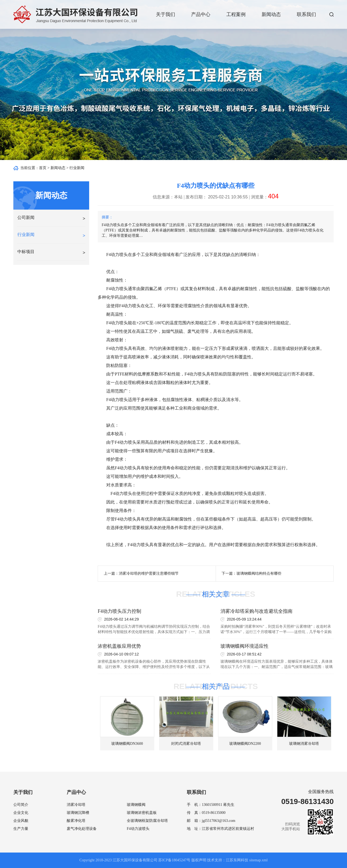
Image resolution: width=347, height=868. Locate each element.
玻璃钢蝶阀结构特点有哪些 (259, 573)
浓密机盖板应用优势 (119, 646)
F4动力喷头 (117, 255)
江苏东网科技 (237, 860)
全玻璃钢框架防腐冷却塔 (147, 821)
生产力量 (21, 829)
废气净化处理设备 (82, 829)
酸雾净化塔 (76, 821)
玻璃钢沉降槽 (78, 813)
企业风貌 (21, 821)
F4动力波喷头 (138, 829)
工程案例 (236, 14)
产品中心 (201, 14)
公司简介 (21, 805)
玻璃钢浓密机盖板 (142, 813)
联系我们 (306, 14)
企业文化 (21, 813)
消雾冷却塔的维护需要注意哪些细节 (149, 573)
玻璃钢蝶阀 (136, 805)
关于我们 (165, 14)
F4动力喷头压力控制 (119, 611)
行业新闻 (77, 168)
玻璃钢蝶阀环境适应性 (245, 646)
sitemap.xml (259, 860)
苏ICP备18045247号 (174, 860)
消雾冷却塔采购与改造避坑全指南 (257, 611)
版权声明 (199, 860)
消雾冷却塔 (76, 805)
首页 (43, 168)
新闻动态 (271, 14)
